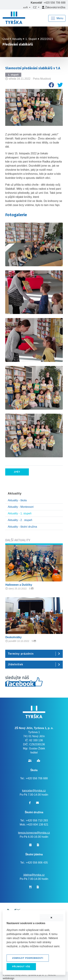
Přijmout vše (21, 966)
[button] (27, 7)
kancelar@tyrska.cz (34, 791)
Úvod (6, 39)
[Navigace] (57, 18)
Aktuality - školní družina (22, 527)
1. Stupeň (31, 39)
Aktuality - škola (17, 500)
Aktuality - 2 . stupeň (20, 520)
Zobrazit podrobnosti (28, 958)
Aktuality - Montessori (21, 507)
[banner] (14, 18)
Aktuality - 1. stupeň (20, 513)
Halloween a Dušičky (19, 585)
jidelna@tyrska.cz (34, 875)
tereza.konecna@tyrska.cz (34, 833)
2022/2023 (47, 39)
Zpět (17, 472)
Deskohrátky (13, 637)
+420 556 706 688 (55, 3)
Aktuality (17, 39)
